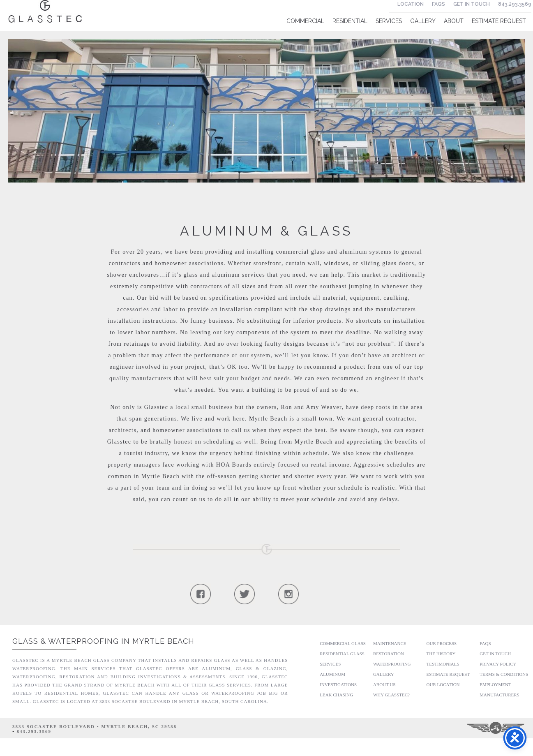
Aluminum (332, 674)
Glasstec (45, 11)
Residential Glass (342, 654)
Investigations (338, 684)
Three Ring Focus (496, 728)
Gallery (423, 21)
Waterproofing (392, 664)
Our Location (443, 684)
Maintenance (390, 643)
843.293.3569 (515, 4)
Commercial (305, 21)
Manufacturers (499, 695)
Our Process (442, 643)
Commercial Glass (343, 643)
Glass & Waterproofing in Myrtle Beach (103, 641)
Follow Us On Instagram (288, 594)
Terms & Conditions (504, 674)
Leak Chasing (336, 695)
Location (411, 4)
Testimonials (443, 664)
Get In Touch (472, 4)
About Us (384, 684)
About (454, 21)
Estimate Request (499, 21)
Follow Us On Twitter (244, 594)
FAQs (438, 4)
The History (441, 654)
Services (389, 21)
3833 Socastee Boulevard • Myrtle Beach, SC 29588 (95, 726)
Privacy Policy (498, 664)
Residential (350, 21)
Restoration (389, 654)
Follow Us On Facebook (200, 594)
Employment (495, 684)
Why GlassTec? (391, 695)
